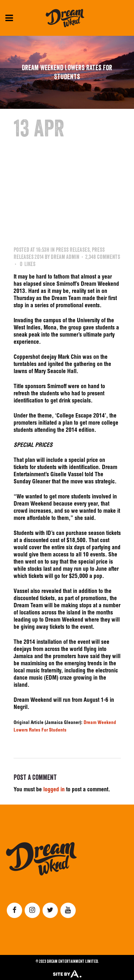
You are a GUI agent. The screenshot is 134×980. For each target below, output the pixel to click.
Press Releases (73, 250)
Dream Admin (65, 257)
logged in (54, 790)
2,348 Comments (103, 257)
